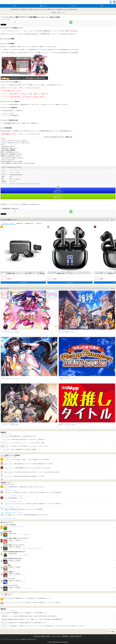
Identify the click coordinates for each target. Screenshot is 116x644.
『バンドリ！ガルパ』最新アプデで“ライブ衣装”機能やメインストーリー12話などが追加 (58, 9)
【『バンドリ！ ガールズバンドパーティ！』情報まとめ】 (58, 137)
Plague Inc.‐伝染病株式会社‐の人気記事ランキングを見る (12, 513)
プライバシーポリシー (56, 636)
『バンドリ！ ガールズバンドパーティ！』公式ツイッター (15, 143)
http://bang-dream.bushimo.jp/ (16, 175)
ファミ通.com (71, 636)
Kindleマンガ (20, 223)
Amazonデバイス (29, 223)
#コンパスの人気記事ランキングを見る (9, 490)
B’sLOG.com (78, 636)
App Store (58, 191)
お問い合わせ (37, 636)
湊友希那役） (13, 154)
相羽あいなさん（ (5, 154)
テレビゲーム (39, 223)
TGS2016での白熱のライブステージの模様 (11, 161)
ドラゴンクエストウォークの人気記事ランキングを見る (12, 496)
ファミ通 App (6, 2)
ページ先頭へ (112, 632)
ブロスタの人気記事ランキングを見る (9, 518)
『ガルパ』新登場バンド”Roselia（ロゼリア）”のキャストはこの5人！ (18, 163)
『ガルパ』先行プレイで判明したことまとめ (12, 158)
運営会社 (48, 636)
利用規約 (43, 636)
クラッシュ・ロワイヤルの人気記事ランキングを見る (12, 501)
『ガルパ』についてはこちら (8, 160)
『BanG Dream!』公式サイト (8, 146)
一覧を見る (112, 220)
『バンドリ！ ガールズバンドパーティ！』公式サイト (14, 141)
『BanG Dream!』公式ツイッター (9, 148)
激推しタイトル (61, 12)
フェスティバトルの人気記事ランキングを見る (10, 507)
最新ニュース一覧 (33, 9)
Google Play (58, 196)
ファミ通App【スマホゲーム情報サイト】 (19, 9)
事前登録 (54, 12)
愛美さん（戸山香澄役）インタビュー (10, 152)
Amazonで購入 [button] (23, 282)
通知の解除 (65, 636)
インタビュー (19, 154)
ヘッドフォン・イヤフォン (8, 223)
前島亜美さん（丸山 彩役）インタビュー (11, 156)
